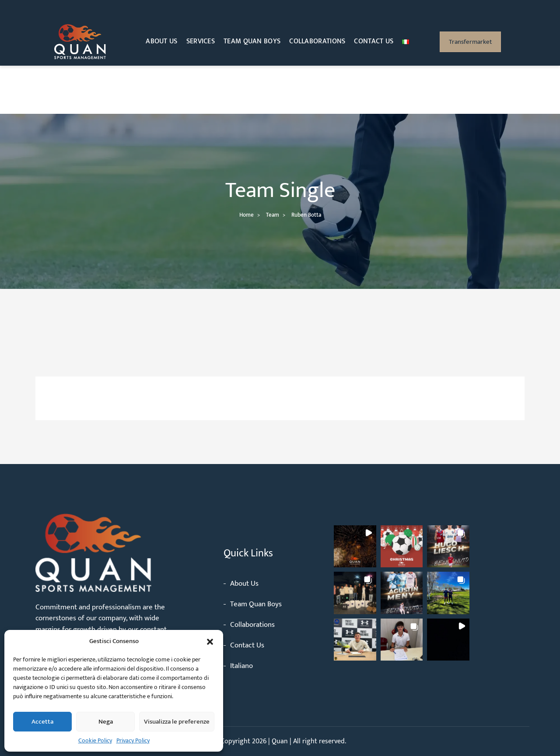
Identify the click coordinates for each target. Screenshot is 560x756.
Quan (281, 741)
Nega (106, 722)
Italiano (241, 666)
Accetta (42, 722)
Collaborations (317, 41)
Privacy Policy (133, 740)
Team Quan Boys (252, 41)
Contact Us (374, 41)
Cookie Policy (95, 740)
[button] (210, 641)
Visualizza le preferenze (177, 722)
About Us (161, 41)
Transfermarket (470, 42)
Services (201, 41)
